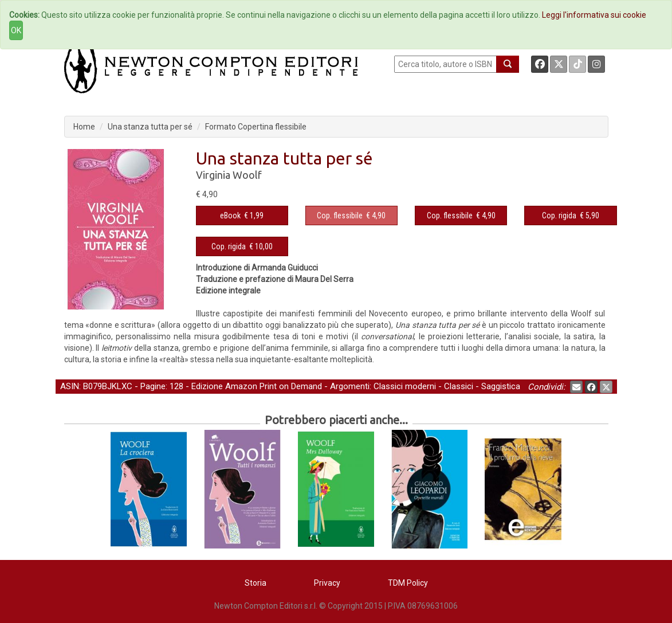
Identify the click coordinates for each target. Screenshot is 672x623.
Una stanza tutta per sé (150, 127)
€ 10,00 (242, 246)
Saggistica (501, 386)
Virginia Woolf (229, 175)
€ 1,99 (242, 215)
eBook (230, 215)
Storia (256, 583)
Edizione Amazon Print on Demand (257, 386)
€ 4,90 (351, 215)
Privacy (327, 583)
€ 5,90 (571, 215)
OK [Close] (16, 30)
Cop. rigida (559, 215)
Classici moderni (405, 386)
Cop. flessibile (340, 215)
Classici (459, 386)
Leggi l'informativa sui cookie (594, 15)
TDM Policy (408, 583)
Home (84, 127)
